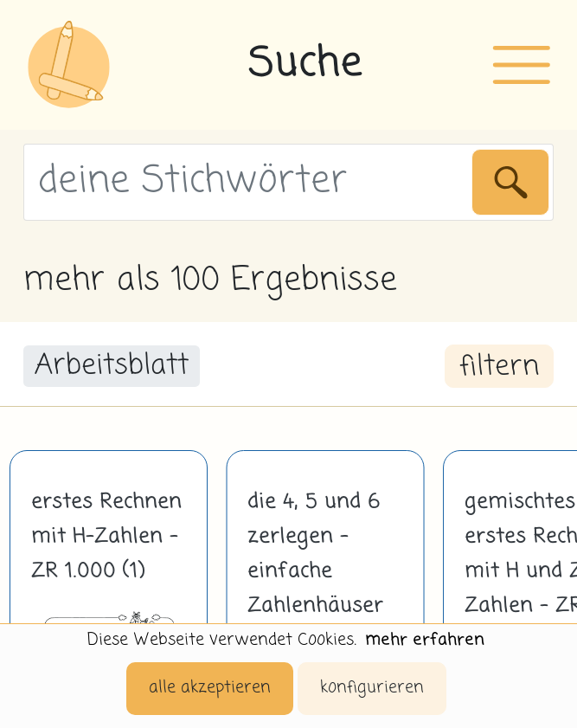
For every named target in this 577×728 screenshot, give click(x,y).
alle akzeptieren (210, 688)
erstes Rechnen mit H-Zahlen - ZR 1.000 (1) (106, 537)
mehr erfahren (425, 640)
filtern (499, 367)
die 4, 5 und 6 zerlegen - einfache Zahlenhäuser (315, 554)
